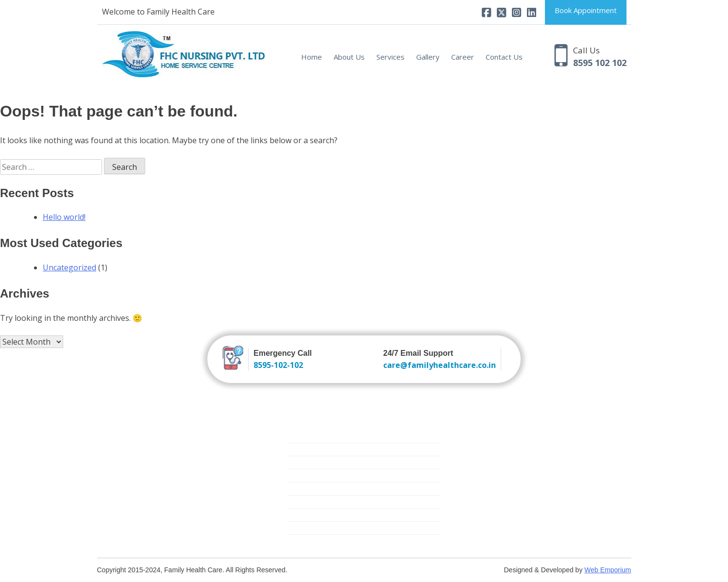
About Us (349, 57)
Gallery (428, 57)
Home (312, 57)
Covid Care (304, 541)
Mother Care (307, 502)
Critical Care (306, 489)
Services (390, 57)
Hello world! (64, 217)
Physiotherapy (309, 528)
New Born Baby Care (320, 462)
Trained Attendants (317, 449)
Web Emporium (608, 570)
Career (463, 57)
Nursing (299, 436)
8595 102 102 (600, 63)
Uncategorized (69, 267)
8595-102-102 (278, 365)
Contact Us (504, 57)
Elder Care (303, 475)
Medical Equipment (317, 515)
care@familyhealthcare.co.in (440, 365)
